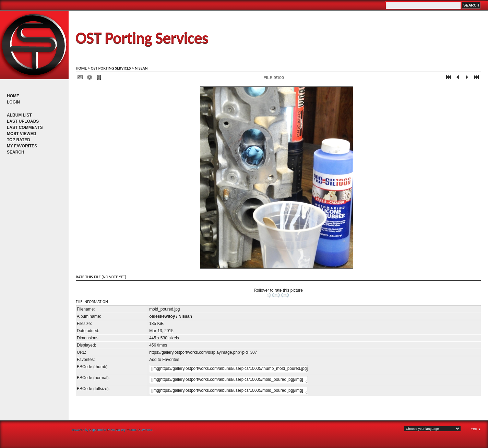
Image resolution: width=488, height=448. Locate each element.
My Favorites (22, 146)
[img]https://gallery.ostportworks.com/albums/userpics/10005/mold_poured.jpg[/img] (229, 380)
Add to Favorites (164, 360)
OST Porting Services (142, 38)
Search (16, 152)
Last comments (25, 128)
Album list (19, 115)
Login (13, 102)
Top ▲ (476, 429)
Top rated (19, 140)
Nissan (141, 68)
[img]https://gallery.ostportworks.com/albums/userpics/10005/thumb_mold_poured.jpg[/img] (229, 369)
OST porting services (111, 68)
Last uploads (23, 121)
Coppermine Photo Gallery (107, 430)
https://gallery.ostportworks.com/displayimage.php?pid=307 (203, 352)
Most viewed (21, 134)
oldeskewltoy (162, 316)
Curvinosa (145, 430)
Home (13, 96)
